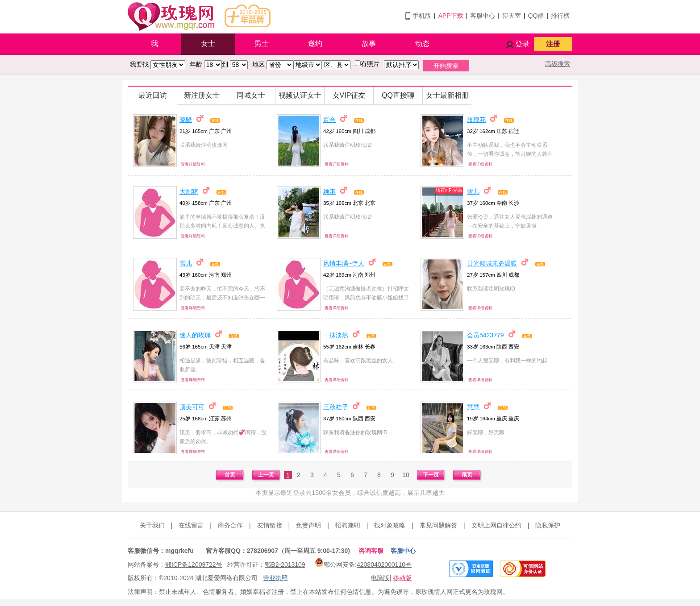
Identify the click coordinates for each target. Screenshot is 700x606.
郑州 (226, 275)
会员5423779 (485, 335)
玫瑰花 (476, 120)
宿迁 (514, 131)
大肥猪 (189, 191)
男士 (262, 44)
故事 (369, 44)
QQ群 (536, 16)
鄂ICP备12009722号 (194, 564)
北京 (370, 203)
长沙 (514, 203)
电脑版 (380, 578)
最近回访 (153, 95)
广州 (226, 131)
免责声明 (308, 525)
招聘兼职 (348, 525)
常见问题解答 (438, 525)
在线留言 (191, 525)
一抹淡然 (336, 335)
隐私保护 (548, 525)
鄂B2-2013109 (285, 564)
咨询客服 (371, 551)
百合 (329, 120)
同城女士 (251, 95)
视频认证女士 (300, 95)
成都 (370, 131)
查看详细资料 (193, 164)
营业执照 (275, 578)
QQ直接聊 (398, 95)
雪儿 (473, 191)
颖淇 (329, 191)
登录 (522, 44)
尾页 (467, 475)
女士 (208, 44)
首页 (230, 475)
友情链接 (270, 525)
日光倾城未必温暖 (492, 263)
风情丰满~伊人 (344, 263)
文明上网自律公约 (496, 525)
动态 (422, 44)
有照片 (370, 64)
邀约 (315, 44)
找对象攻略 (390, 525)
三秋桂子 (336, 407)
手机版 (422, 16)
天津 (226, 347)
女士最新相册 (447, 95)
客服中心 (483, 16)
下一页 (431, 475)
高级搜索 (558, 64)
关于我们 (152, 525)
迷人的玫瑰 (195, 335)
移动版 (402, 578)
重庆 (514, 418)
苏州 (226, 418)
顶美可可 (192, 407)
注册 (553, 44)
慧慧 (473, 407)
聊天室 (512, 16)
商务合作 (230, 525)
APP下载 (451, 16)
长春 (370, 347)
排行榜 (560, 16)
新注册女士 (202, 95)
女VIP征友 (349, 95)
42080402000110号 (384, 564)
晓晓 (186, 120)
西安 (514, 347)
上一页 (266, 475)
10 (406, 475)
